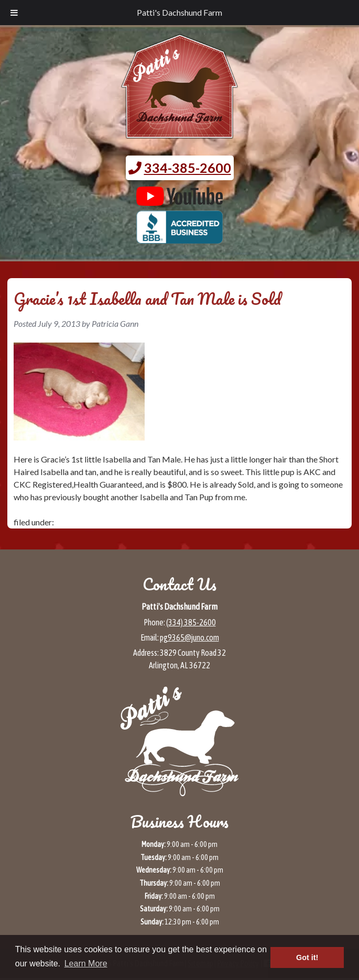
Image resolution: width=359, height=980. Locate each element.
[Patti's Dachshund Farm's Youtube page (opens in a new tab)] (179, 201)
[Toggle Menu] (14, 13)
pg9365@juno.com (189, 637)
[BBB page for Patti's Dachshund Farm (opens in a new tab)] (179, 238)
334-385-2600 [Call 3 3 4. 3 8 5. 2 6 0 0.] (188, 168)
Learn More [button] (86, 964)
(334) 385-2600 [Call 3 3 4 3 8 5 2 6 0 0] (191, 622)
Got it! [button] (307, 957)
